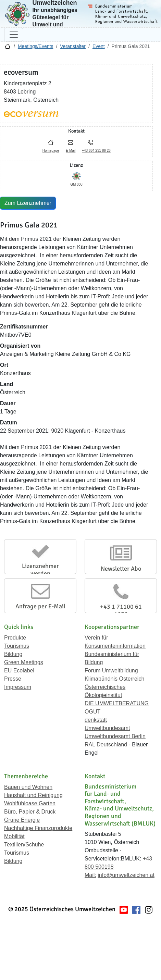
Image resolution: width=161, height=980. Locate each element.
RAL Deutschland (106, 745)
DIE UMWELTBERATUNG (117, 703)
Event (99, 46)
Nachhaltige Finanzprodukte (38, 828)
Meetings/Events (36, 46)
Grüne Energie (22, 820)
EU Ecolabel (19, 671)
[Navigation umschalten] (14, 35)
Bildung (13, 654)
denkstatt (96, 720)
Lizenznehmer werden (40, 570)
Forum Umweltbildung (111, 671)
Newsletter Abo (121, 569)
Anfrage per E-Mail (40, 606)
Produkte (15, 638)
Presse (13, 679)
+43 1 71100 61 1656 (121, 610)
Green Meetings (24, 662)
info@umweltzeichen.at (126, 875)
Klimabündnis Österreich (114, 679)
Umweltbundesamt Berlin (115, 736)
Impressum (18, 687)
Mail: (90, 875)
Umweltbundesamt (107, 728)
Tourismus (17, 646)
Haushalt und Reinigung (33, 795)
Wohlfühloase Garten (30, 803)
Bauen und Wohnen (28, 787)
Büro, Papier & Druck (30, 812)
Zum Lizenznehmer (28, 203)
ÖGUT (92, 712)
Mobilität (14, 836)
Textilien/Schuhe (24, 845)
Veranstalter (73, 46)
